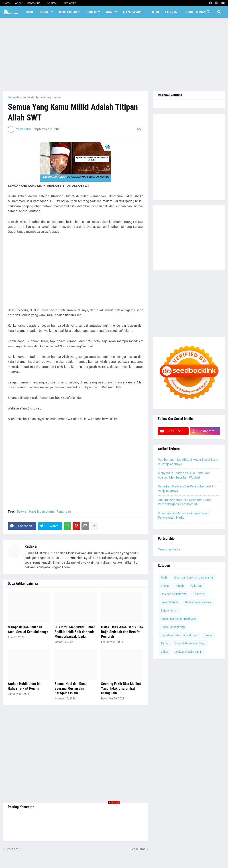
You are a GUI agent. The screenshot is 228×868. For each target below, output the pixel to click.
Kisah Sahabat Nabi (173, 627)
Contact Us (34, 3)
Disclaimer (51, 3)
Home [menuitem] (30, 12)
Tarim (164, 643)
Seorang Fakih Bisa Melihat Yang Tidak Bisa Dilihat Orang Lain (121, 688)
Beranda (14, 97)
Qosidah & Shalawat (173, 594)
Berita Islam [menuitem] (68, 12)
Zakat (164, 652)
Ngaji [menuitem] (110, 12)
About (19, 3)
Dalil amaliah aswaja (198, 602)
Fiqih (164, 578)
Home (7, 3)
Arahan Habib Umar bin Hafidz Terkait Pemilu (25, 686)
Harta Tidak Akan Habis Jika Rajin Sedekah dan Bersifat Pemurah (122, 632)
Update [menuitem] (45, 12)
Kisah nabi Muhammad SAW (179, 619)
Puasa (208, 635)
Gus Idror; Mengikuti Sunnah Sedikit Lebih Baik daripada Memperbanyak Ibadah (75, 632)
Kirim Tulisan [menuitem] (196, 12)
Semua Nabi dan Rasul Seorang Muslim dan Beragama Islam (71, 688)
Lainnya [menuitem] (171, 12)
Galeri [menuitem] (154, 12)
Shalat (165, 586)
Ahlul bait (197, 586)
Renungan (64, 511)
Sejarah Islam (169, 610)
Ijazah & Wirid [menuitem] (133, 12)
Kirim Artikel (69, 3)
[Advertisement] (114, 55)
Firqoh (180, 586)
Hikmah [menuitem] (92, 12)
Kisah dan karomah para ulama (193, 578)
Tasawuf (199, 594)
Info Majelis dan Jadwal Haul (179, 635)
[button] (208, 12)
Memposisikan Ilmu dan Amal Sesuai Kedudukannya (28, 630)
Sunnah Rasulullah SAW (190, 643)
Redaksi (31, 546)
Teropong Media (169, 549)
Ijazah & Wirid (169, 602)
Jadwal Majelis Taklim (189, 652)
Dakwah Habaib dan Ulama (42, 97)
